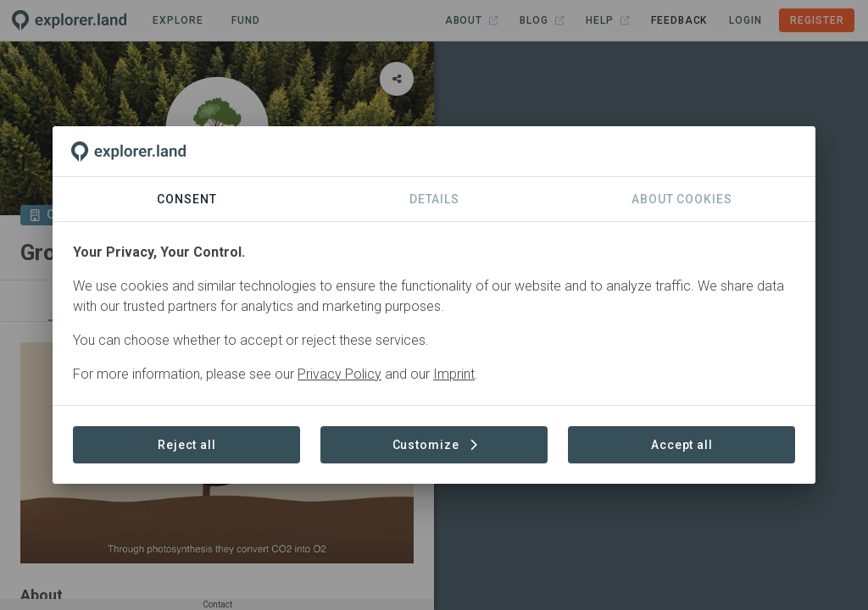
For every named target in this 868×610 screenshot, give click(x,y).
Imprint (454, 374)
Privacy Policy (339, 374)
